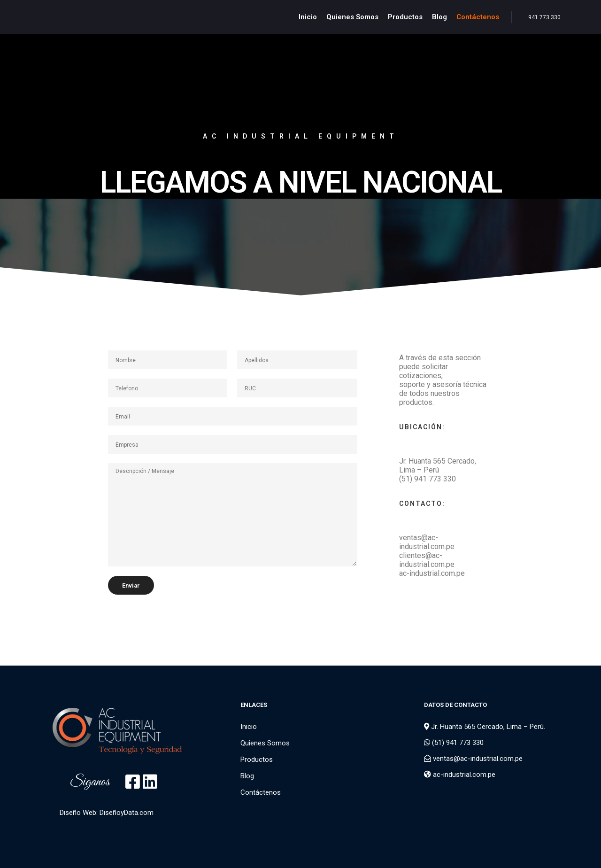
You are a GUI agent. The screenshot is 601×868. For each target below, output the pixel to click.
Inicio (249, 727)
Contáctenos (261, 792)
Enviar (131, 585)
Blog (247, 776)
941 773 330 (544, 17)
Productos (257, 759)
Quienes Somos (265, 743)
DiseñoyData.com (127, 813)
